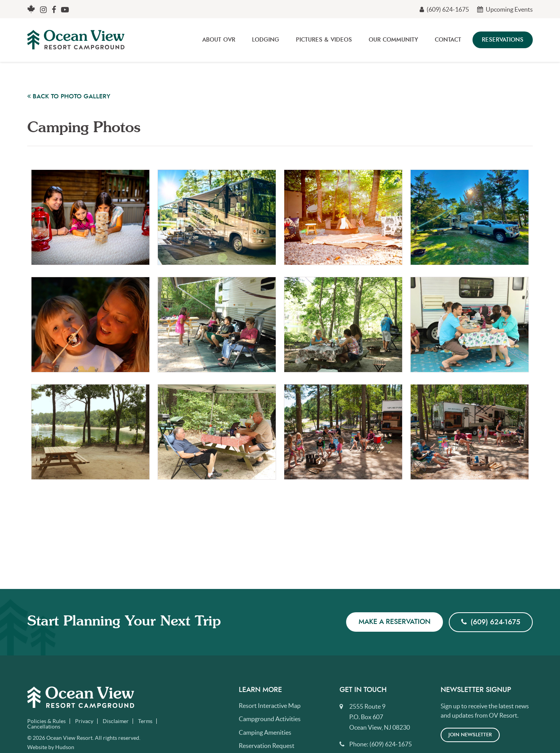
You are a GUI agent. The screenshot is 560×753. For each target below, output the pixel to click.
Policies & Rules (46, 721)
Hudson (65, 747)
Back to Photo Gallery (69, 96)
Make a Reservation (395, 622)
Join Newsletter (470, 735)
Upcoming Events (505, 9)
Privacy (84, 721)
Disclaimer (116, 721)
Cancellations (44, 727)
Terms (145, 721)
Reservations (503, 40)
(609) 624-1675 (444, 9)
